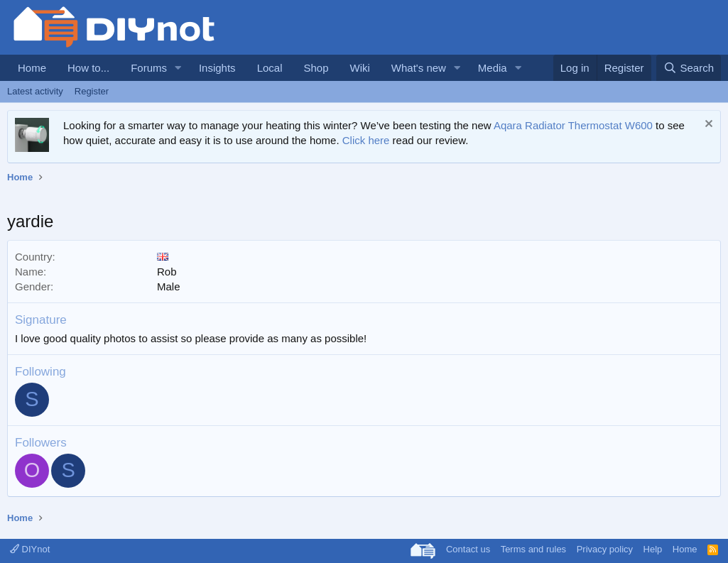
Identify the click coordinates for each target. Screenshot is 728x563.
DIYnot (30, 549)
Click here (366, 140)
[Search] (689, 68)
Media (493, 68)
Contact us (468, 549)
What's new (419, 68)
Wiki (360, 68)
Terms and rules (533, 549)
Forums (149, 68)
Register (92, 91)
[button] (178, 68)
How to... (88, 68)
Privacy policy (605, 549)
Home (32, 68)
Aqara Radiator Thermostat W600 (573, 125)
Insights (217, 68)
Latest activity (35, 91)
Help (653, 549)
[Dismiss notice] (707, 125)
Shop (316, 68)
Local (270, 68)
